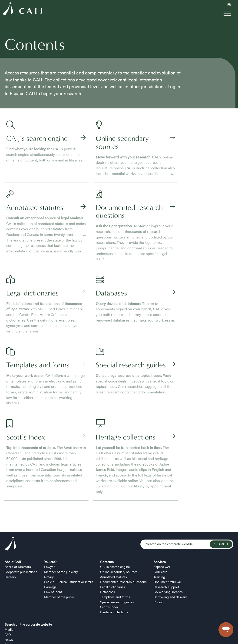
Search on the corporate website (28, 596)
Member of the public (59, 569)
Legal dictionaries (113, 559)
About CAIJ (13, 533)
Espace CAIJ (162, 539)
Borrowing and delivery (170, 569)
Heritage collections (114, 584)
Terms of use (66, 635)
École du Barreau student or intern (69, 554)
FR (229, 4)
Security (84, 635)
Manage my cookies (18, 635)
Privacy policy (44, 635)
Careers (10, 549)
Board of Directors (18, 539)
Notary (49, 549)
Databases (108, 564)
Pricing (159, 574)
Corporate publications (21, 544)
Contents (107, 533)
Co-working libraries (168, 564)
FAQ (8, 607)
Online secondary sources (119, 544)
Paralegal (51, 559)
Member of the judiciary (61, 544)
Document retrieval (167, 554)
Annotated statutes (114, 549)
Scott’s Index (109, 579)
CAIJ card (160, 544)
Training (159, 549)
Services (160, 533)
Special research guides (117, 574)
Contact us (12, 617)
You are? (50, 533)
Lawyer (49, 539)
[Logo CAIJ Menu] (22, 9)
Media (9, 601)
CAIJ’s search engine (115, 539)
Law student (53, 564)
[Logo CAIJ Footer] (10, 516)
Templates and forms (115, 569)
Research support (166, 559)
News (9, 611)
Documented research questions (123, 554)
